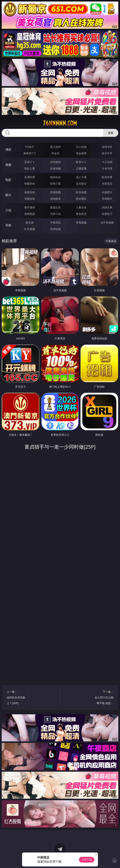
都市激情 (30, 207)
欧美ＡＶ (81, 162)
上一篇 (16, 698)
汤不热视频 (107, 222)
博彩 (8, 150)
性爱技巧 (107, 214)
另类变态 (107, 183)
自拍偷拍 (55, 162)
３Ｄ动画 (107, 162)
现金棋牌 (81, 153)
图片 (8, 195)
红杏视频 (30, 229)
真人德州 (55, 147)
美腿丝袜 (30, 199)
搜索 (111, 133)
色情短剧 (55, 229)
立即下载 (87, 860)
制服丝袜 (30, 183)
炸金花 (55, 153)
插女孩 (30, 222)
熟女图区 (81, 199)
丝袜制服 (55, 168)
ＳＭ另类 (107, 168)
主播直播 (81, 168)
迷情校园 (30, 214)
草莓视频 (81, 222)
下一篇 (104, 698)
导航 (8, 225)
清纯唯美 (55, 199)
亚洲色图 (55, 192)
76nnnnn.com (60, 123)
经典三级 (55, 183)
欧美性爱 (107, 177)
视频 (8, 165)
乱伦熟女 (81, 183)
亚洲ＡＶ (30, 162)
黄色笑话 (81, 214)
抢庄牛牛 (107, 153)
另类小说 (55, 214)
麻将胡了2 (30, 153)
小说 (8, 210)
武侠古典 (107, 207)
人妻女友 (81, 207)
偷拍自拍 (55, 177)
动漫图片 (107, 192)
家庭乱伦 (55, 207)
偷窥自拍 (30, 192)
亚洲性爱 (30, 177)
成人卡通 (81, 177)
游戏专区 (107, 147)
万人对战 (81, 147)
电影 (8, 180)
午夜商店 (55, 222)
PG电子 (30, 147)
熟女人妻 (30, 168)
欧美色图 (81, 192)
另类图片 (107, 199)
